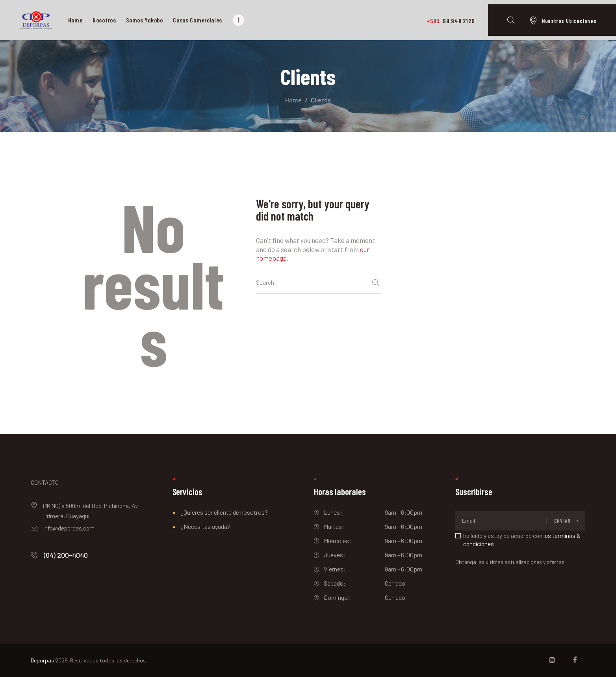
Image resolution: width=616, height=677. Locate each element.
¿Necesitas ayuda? (205, 526)
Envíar (562, 521)
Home (293, 100)
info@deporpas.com (69, 528)
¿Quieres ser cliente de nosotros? (224, 512)
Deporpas (42, 660)
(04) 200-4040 (66, 555)
